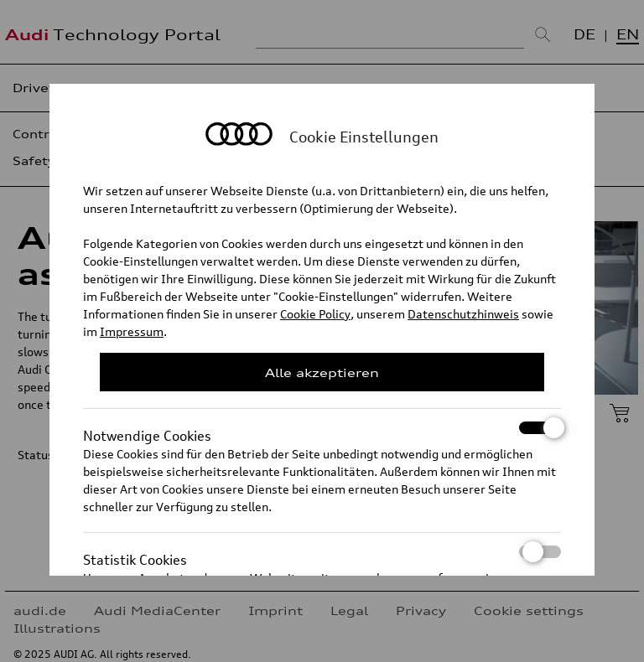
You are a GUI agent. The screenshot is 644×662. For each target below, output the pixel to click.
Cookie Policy (315, 314)
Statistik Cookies (322, 552)
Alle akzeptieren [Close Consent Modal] (322, 372)
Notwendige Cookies (322, 428)
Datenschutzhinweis (463, 314)
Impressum (132, 331)
